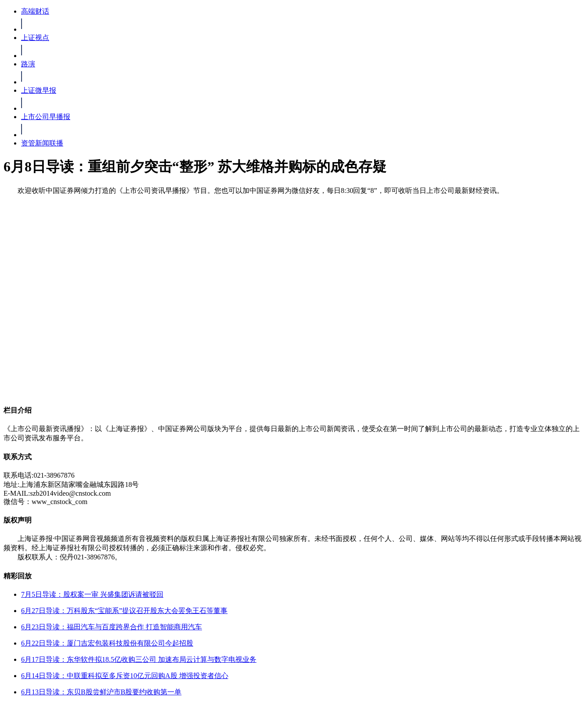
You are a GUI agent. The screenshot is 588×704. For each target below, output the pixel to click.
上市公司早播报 (46, 117)
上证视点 (35, 38)
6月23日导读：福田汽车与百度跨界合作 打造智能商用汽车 (112, 627)
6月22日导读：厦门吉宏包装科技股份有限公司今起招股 (107, 643)
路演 (28, 64)
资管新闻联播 (42, 143)
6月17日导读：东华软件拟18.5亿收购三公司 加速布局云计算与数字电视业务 (139, 659)
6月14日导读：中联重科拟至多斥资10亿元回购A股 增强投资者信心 (125, 676)
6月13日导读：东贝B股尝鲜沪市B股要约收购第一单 (101, 692)
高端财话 (35, 11)
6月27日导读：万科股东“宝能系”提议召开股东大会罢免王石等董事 (124, 611)
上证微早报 (39, 90)
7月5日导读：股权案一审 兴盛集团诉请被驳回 (92, 594)
